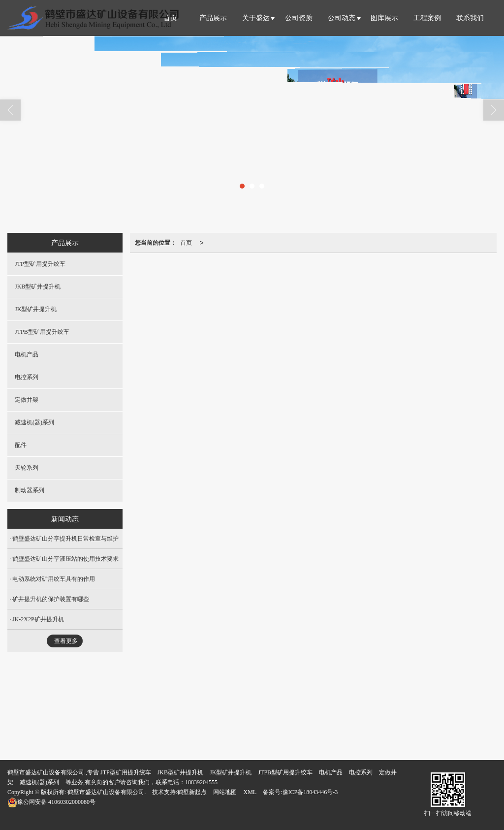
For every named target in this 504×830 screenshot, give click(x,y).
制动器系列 (30, 490)
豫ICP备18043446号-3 (310, 792)
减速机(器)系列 (34, 422)
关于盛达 (256, 18)
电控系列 (27, 377)
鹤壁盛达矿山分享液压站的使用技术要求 (65, 559)
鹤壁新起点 (192, 792)
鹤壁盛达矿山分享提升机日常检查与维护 (65, 539)
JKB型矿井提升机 (38, 287)
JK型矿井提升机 (36, 309)
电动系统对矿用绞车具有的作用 (54, 579)
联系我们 (470, 18)
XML (250, 792)
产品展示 (213, 18)
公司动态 (342, 18)
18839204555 (201, 782)
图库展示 (384, 18)
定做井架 (27, 400)
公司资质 (299, 18)
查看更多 (66, 641)
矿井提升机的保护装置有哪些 (51, 599)
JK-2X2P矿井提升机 (38, 619)
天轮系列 (27, 468)
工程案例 (427, 18)
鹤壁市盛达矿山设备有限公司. (107, 792)
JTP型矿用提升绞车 (40, 264)
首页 (186, 243)
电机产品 (27, 354)
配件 (21, 445)
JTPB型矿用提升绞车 (42, 332)
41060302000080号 (51, 802)
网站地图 (225, 792)
